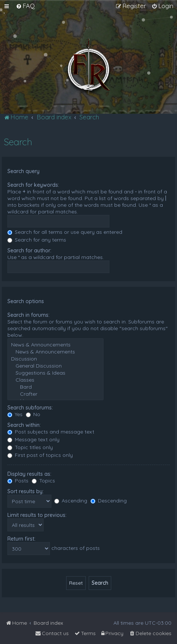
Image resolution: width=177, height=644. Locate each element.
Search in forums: (28, 315)
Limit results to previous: (37, 515)
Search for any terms (37, 240)
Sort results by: (25, 491)
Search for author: (29, 250)
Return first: (21, 539)
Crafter (55, 394)
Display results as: (29, 474)
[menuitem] (25, 6)
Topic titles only (30, 447)
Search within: (24, 425)
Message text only (33, 439)
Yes (15, 414)
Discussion (55, 359)
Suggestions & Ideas (55, 373)
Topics (43, 481)
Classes (55, 380)
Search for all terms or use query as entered (65, 232)
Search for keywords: (33, 185)
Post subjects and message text (51, 432)
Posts (18, 481)
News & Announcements (55, 345)
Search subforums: (30, 408)
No (33, 414)
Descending (109, 501)
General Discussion (55, 366)
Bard (55, 387)
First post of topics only (40, 455)
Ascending (71, 501)
